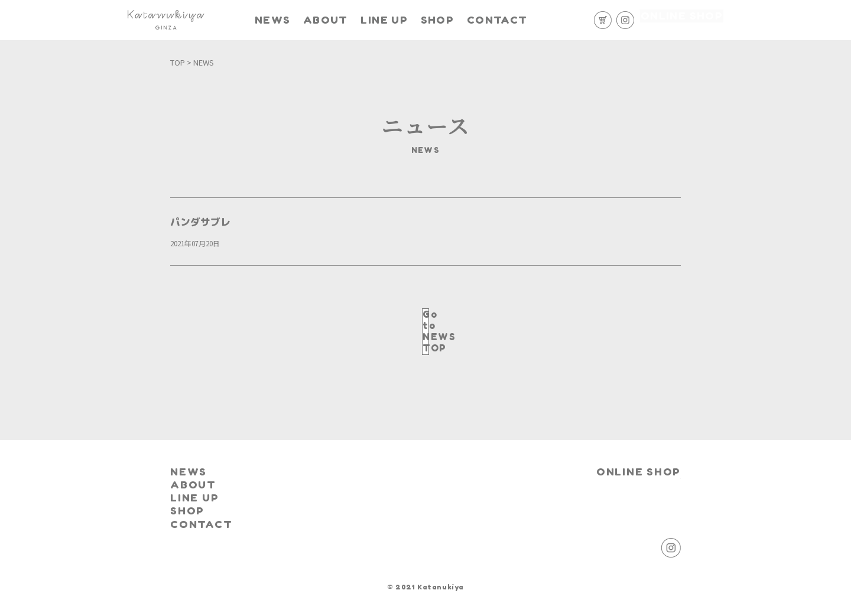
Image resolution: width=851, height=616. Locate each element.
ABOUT (344, 15)
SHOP (459, 15)
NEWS (287, 15)
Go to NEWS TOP (425, 320)
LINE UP (397, 20)
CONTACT (521, 15)
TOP (178, 62)
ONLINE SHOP (682, 20)
